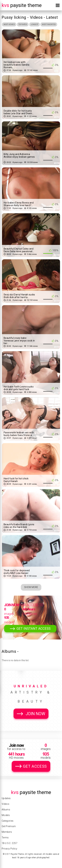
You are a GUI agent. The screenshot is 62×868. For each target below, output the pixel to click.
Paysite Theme (22, 5)
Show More (31, 587)
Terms (5, 838)
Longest (34, 24)
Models (6, 815)
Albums (6, 810)
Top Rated (23, 24)
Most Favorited (49, 24)
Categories (8, 821)
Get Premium (9, 826)
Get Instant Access (34, 629)
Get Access (35, 766)
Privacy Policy (9, 849)
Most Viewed (9, 24)
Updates (6, 798)
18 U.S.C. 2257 (10, 843)
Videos (5, 804)
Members (7, 832)
